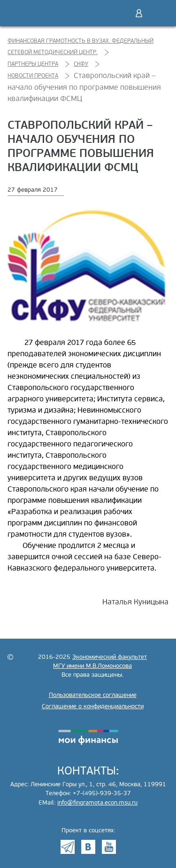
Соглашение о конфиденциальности (93, 706)
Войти (139, 13)
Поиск (119, 13)
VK (88, 847)
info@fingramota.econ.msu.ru (97, 803)
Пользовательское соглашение (93, 695)
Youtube (109, 847)
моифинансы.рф (88, 737)
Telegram (68, 847)
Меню (159, 13)
